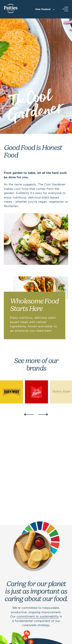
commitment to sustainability (38, 617)
